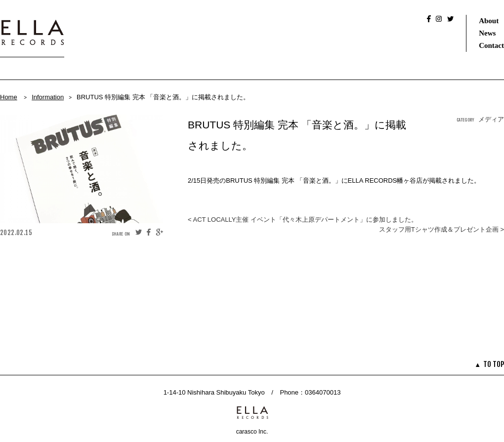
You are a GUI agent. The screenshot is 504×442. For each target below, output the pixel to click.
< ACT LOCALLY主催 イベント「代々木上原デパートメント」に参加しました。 (303, 220)
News (487, 33)
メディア (491, 119)
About (489, 21)
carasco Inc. (252, 432)
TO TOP (494, 364)
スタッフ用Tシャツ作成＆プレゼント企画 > (441, 229)
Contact (491, 45)
